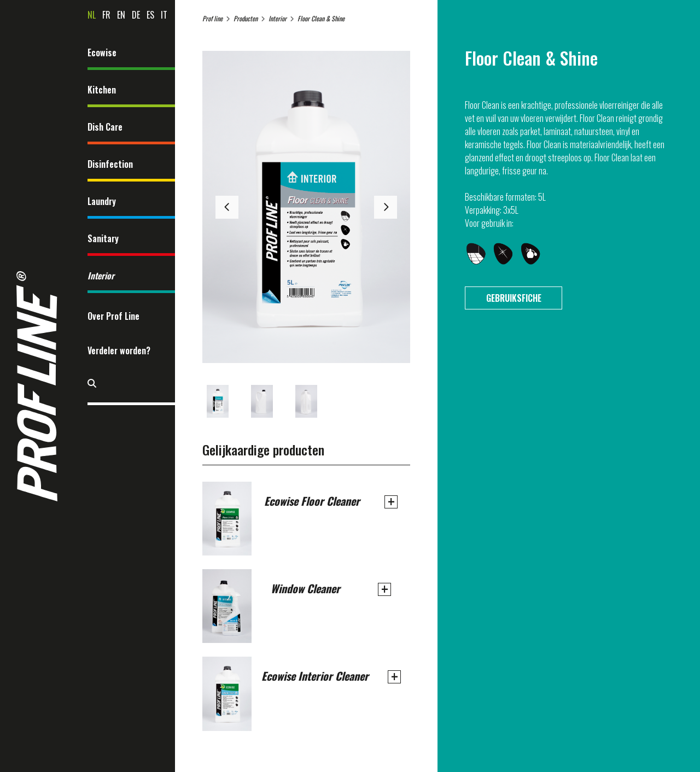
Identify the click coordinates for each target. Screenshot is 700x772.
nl (92, 15)
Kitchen (102, 90)
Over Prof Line (113, 316)
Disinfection (110, 164)
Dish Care (105, 127)
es (150, 15)
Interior (101, 276)
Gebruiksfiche (514, 298)
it (164, 15)
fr (106, 15)
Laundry (102, 201)
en (121, 15)
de (136, 15)
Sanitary (103, 238)
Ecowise (102, 52)
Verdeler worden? (119, 350)
